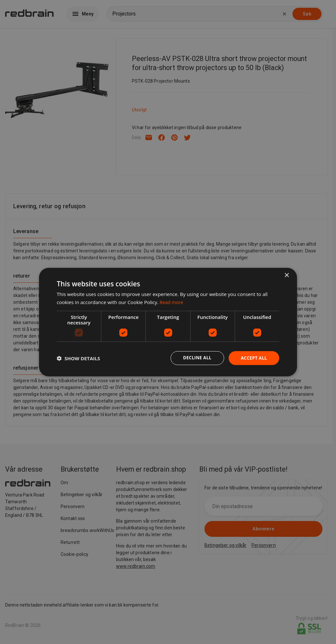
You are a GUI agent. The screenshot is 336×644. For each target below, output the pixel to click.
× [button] (287, 275)
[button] (78, 358)
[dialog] (168, 322)
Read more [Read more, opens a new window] (172, 302)
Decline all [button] (195, 358)
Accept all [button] (253, 358)
